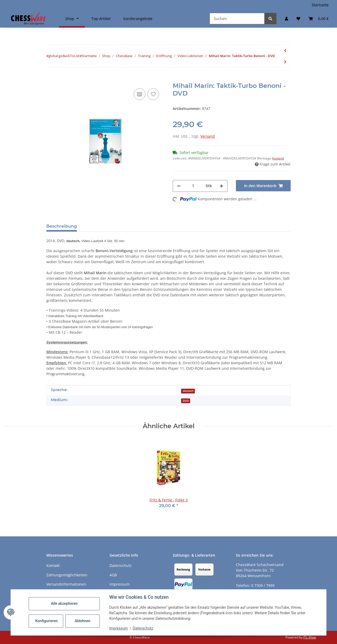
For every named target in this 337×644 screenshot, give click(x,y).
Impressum (118, 628)
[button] (286, 19)
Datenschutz (143, 628)
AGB (113, 575)
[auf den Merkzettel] (153, 94)
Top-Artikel (101, 19)
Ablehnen (83, 621)
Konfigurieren (46, 621)
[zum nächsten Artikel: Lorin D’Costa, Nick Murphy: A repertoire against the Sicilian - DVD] (285, 62)
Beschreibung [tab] (62, 226)
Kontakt (53, 565)
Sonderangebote (138, 19)
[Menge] (193, 186)
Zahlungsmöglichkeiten (67, 575)
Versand (208, 136)
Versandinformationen (66, 584)
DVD (186, 401)
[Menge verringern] (179, 186)
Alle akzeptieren (64, 603)
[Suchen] (237, 19)
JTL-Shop (310, 637)
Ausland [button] (278, 158)
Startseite (320, 5)
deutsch (188, 391)
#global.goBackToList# (64, 56)
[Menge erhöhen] (221, 186)
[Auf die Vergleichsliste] (140, 94)
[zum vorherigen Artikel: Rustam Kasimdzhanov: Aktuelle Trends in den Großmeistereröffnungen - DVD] (285, 50)
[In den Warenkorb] (51, 79)
